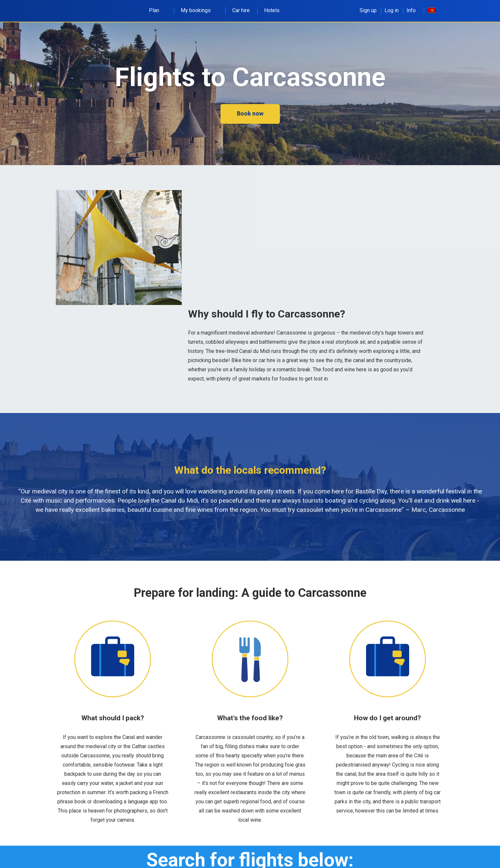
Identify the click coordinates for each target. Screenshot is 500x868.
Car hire (241, 10)
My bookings (199, 10)
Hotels (272, 10)
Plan (158, 10)
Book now (250, 113)
